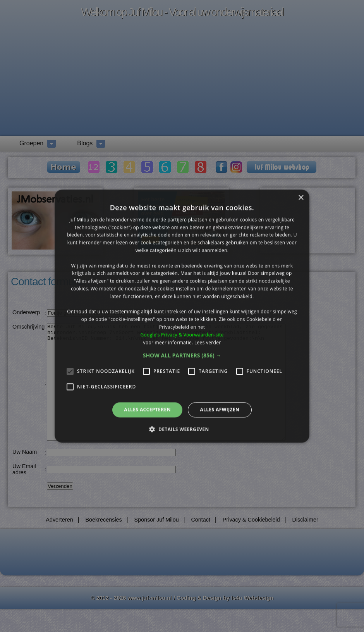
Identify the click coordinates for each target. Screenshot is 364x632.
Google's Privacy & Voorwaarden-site (182, 335)
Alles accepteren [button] (147, 410)
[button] (182, 356)
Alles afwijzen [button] (220, 410)
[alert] (182, 316)
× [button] (301, 198)
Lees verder (208, 342)
